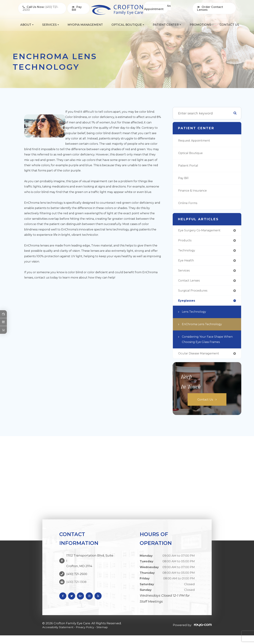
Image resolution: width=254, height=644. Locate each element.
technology (187, 251)
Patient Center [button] (167, 25)
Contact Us (229, 25)
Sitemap (110, 636)
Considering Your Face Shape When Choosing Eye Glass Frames (205, 345)
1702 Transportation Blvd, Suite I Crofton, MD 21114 (90, 567)
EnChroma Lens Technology (204, 327)
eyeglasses (188, 303)
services (185, 272)
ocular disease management (201, 362)
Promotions (200, 25)
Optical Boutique (192, 153)
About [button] (27, 25)
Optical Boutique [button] (128, 25)
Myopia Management (85, 25)
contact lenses (190, 283)
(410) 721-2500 (77, 577)
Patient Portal (189, 166)
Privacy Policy (91, 636)
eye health (187, 262)
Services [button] (51, 25)
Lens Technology (195, 315)
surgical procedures (194, 293)
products (185, 241)
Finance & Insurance (194, 191)
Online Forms (189, 203)
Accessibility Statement (60, 636)
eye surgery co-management (202, 231)
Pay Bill (184, 178)
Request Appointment (196, 141)
